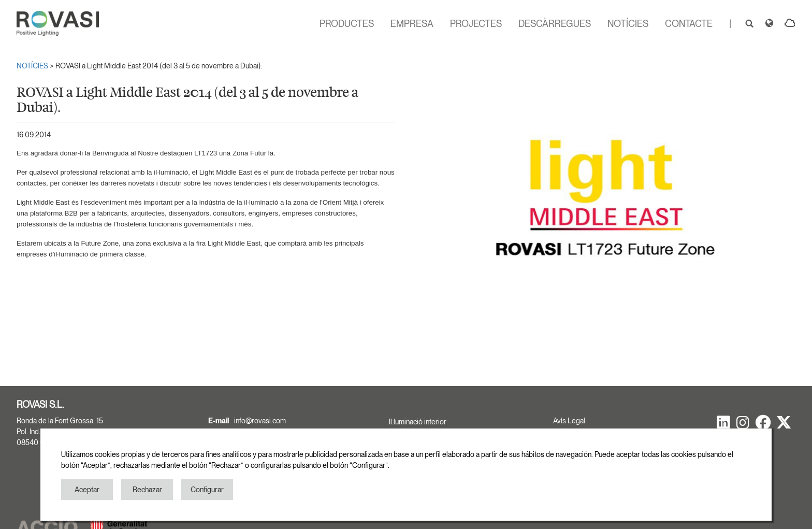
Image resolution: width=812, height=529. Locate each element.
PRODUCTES (347, 24)
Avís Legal (569, 421)
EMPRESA (412, 24)
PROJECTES (476, 24)
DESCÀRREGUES (555, 24)
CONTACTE (689, 24)
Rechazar (147, 490)
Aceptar (87, 490)
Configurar (207, 490)
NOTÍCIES (628, 24)
